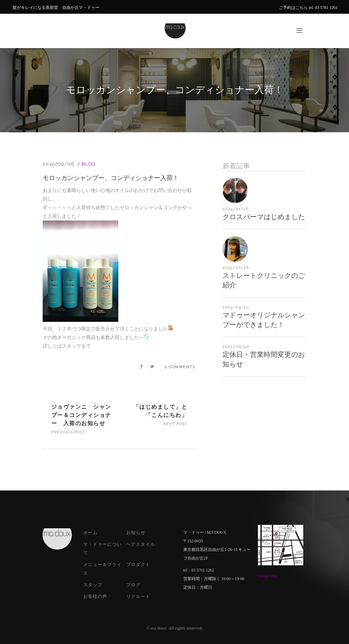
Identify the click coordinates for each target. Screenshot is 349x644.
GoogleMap (268, 576)
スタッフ (93, 585)
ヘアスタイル (141, 544)
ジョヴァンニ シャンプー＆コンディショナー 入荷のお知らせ (81, 415)
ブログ (133, 585)
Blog (89, 164)
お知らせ (136, 533)
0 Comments (180, 367)
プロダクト (138, 564)
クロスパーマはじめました (264, 217)
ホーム (90, 533)
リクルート (138, 596)
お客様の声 (95, 596)
